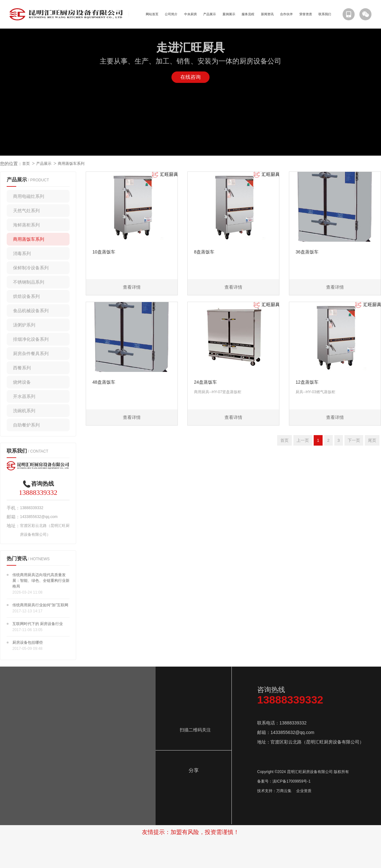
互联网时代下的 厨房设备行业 (38, 624)
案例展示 (229, 14)
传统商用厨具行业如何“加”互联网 (40, 605)
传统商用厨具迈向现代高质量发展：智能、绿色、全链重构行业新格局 (41, 581)
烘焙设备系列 (26, 296)
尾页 (372, 440)
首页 (26, 164)
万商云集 (284, 791)
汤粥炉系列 (24, 325)
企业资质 (304, 791)
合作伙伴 (286, 14)
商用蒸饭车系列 (71, 164)
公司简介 (171, 14)
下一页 (354, 440)
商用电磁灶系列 (29, 196)
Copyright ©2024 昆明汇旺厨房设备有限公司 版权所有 (303, 772)
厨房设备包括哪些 (28, 643)
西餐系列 (22, 368)
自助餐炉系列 (26, 425)
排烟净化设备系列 (31, 339)
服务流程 (248, 14)
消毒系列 (22, 253)
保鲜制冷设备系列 (31, 268)
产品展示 (210, 14)
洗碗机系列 (24, 411)
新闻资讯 (267, 14)
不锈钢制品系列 (29, 282)
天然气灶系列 (26, 211)
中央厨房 (190, 14)
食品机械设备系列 (31, 311)
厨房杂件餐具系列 (31, 353)
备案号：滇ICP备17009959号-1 (284, 781)
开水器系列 (24, 396)
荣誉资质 (306, 14)
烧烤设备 (22, 382)
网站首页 (152, 14)
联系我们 (325, 14)
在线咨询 (190, 77)
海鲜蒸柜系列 (26, 225)
